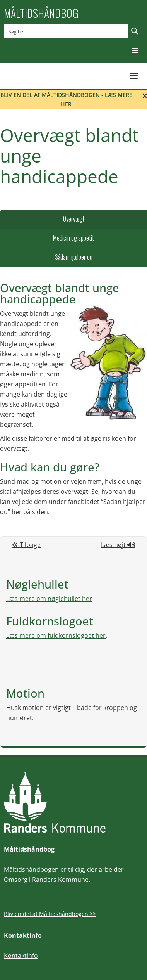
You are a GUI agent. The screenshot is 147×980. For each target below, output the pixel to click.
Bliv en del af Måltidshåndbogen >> (50, 914)
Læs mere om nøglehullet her (49, 599)
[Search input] (66, 31)
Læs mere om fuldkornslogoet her (56, 635)
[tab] (73, 219)
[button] (135, 51)
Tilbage (26, 545)
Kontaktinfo (21, 956)
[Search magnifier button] (135, 31)
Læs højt (118, 545)
